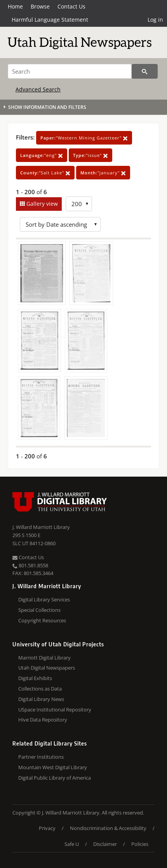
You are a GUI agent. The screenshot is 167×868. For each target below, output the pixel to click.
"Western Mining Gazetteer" (84, 138)
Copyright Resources (42, 620)
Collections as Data (40, 689)
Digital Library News (41, 699)
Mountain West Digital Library (53, 767)
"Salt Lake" (45, 173)
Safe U (72, 844)
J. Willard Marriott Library (41, 527)
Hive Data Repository (43, 720)
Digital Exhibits (35, 678)
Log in (155, 20)
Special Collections (39, 610)
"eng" (42, 155)
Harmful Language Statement (50, 20)
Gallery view (41, 204)
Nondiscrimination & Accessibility (108, 828)
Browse (40, 6)
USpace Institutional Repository (55, 710)
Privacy (47, 828)
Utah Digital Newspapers (47, 668)
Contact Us (71, 6)
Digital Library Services (44, 599)
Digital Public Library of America (55, 778)
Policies (140, 844)
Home (15, 6)
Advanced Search (38, 89)
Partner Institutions (41, 757)
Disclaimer (105, 844)
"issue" (90, 155)
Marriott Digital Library (44, 658)
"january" (103, 173)
